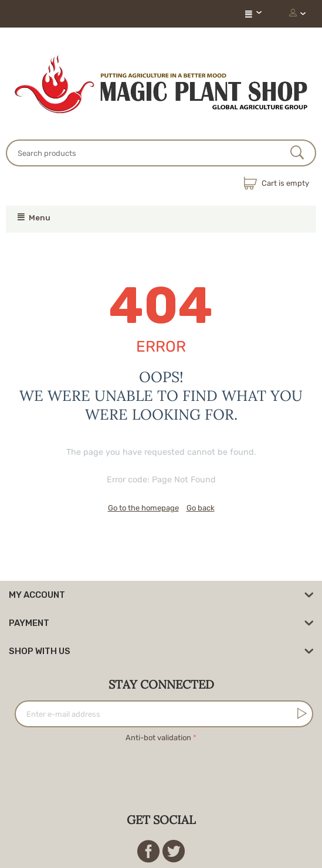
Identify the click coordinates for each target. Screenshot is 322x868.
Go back (201, 508)
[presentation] (161, 768)
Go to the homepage (143, 508)
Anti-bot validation (158, 738)
